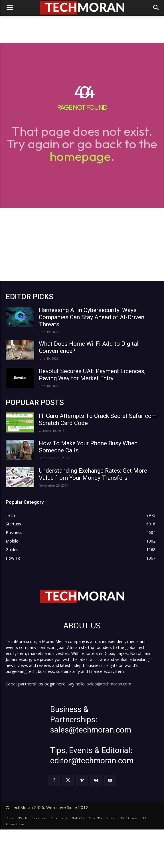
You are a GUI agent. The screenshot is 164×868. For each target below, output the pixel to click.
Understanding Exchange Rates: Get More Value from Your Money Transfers (93, 474)
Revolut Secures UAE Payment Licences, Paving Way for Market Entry (92, 375)
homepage (80, 156)
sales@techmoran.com (109, 684)
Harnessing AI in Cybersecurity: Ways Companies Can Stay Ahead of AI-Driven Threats (92, 317)
